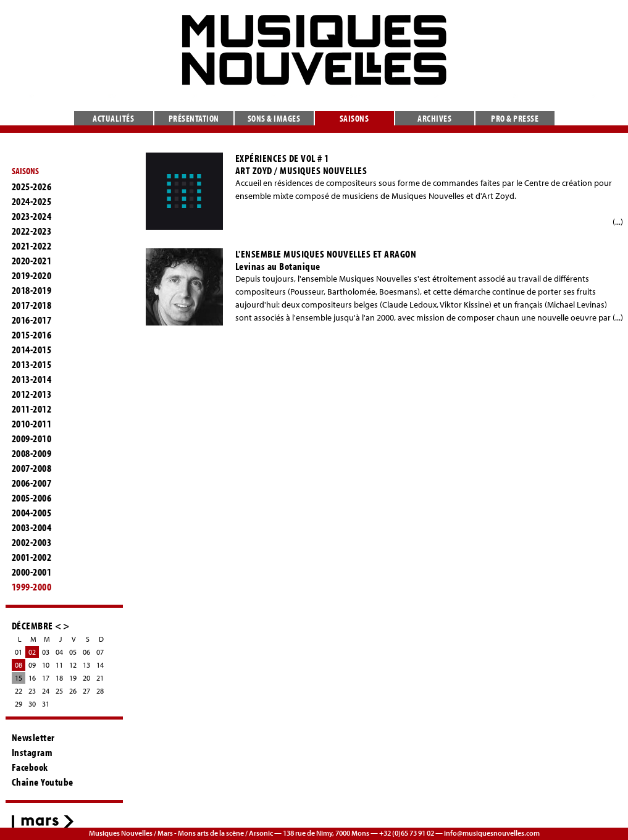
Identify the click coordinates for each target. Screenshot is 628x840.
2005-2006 (32, 498)
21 (100, 678)
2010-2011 (32, 424)
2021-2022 (32, 246)
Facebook (30, 767)
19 (73, 678)
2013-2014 (32, 379)
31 (46, 704)
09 (32, 665)
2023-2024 (32, 216)
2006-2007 (32, 483)
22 (19, 691)
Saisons (354, 118)
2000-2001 (32, 572)
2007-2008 (32, 468)
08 (19, 665)
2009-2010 (32, 439)
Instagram (32, 752)
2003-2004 (32, 527)
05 (73, 652)
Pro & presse (515, 118)
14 (100, 665)
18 (59, 678)
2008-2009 (32, 453)
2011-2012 (32, 409)
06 (86, 652)
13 (86, 665)
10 (46, 665)
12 (73, 665)
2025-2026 (32, 187)
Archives (434, 118)
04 (59, 652)
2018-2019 (32, 290)
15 (19, 678)
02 (32, 652)
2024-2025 (32, 201)
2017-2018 (32, 305)
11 (59, 665)
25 (59, 691)
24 (46, 691)
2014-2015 (32, 350)
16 (32, 678)
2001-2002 (32, 557)
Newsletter (33, 737)
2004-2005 (32, 513)
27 (86, 691)
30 (32, 704)
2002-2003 (32, 542)
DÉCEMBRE (32, 625)
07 (100, 652)
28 (100, 691)
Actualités (113, 118)
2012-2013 (32, 394)
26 (73, 691)
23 (32, 691)
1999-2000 (32, 587)
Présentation (194, 118)
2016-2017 (32, 320)
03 (46, 652)
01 (19, 652)
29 (19, 704)
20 (86, 678)
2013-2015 (32, 364)
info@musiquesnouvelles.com (492, 833)
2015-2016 (32, 335)
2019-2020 (32, 275)
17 (46, 678)
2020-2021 (32, 261)
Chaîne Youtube (43, 782)
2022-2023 (32, 231)
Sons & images (274, 118)
